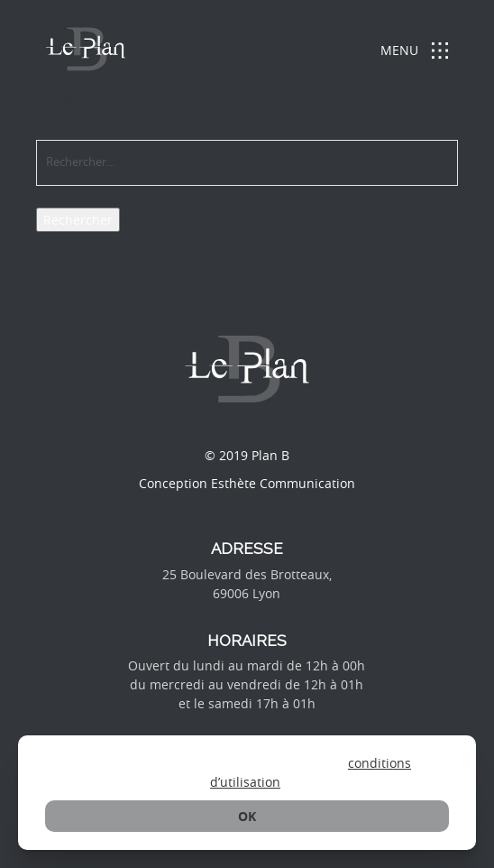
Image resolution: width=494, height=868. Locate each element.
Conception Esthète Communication (247, 483)
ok (247, 816)
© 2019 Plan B (247, 455)
